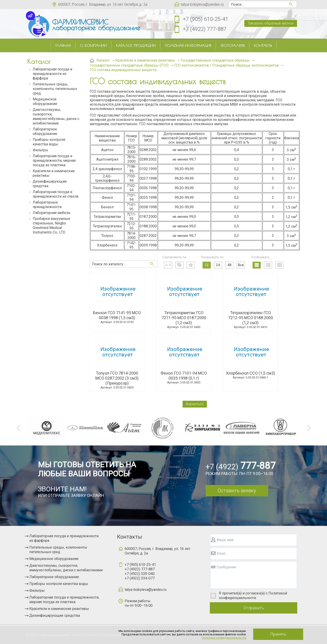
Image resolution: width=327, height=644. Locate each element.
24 (218, 265)
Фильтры (40, 150)
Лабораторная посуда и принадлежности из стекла (56, 194)
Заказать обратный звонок (271, 23)
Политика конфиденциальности (224, 638)
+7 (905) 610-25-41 (206, 19)
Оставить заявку (237, 491)
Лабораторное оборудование (45, 131)
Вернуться (195, 404)
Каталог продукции (136, 45)
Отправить (254, 608)
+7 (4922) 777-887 (205, 29)
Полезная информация (188, 45)
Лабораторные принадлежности (47, 205)
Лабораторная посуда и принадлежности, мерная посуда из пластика (54, 160)
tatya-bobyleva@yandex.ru (202, 4)
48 (229, 265)
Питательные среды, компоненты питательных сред (55, 89)
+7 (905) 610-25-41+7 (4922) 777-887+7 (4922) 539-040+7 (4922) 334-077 (140, 571)
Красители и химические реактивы (54, 173)
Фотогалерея (233, 45)
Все (241, 265)
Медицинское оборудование (45, 101)
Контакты (263, 45)
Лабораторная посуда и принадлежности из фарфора (52, 74)
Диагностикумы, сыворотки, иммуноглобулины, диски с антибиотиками (56, 116)
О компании (93, 45)
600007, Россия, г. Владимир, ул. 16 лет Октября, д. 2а (103, 4)
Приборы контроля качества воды (49, 142)
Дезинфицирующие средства (50, 184)
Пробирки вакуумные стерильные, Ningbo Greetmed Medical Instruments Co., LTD (51, 225)
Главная (63, 45)
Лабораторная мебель (52, 213)
